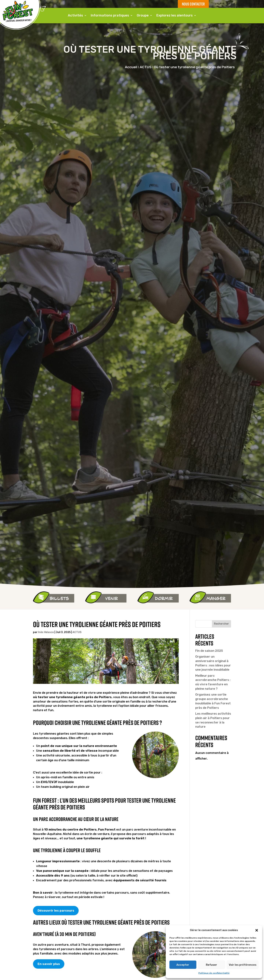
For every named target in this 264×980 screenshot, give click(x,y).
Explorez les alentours (175, 15)
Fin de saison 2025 (209, 651)
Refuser (211, 965)
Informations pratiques (110, 15)
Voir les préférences (243, 965)
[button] (257, 930)
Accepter (183, 965)
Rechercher (221, 624)
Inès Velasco (46, 632)
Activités (75, 15)
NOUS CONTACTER (193, 4)
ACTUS (77, 632)
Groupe (143, 15)
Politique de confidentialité (214, 973)
